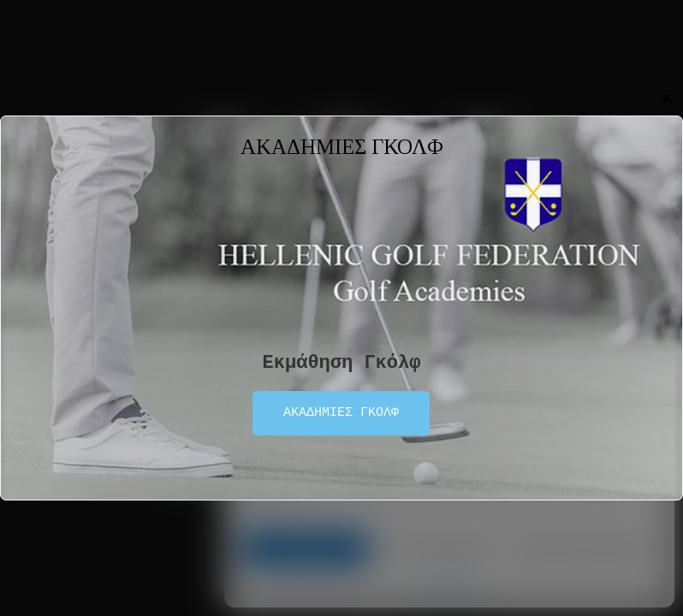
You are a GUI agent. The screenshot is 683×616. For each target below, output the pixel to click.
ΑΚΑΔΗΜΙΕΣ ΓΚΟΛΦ (341, 413)
